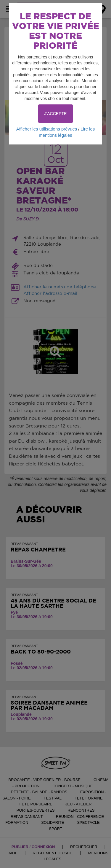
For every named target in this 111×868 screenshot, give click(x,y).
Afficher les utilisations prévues (47, 129)
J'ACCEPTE (56, 114)
